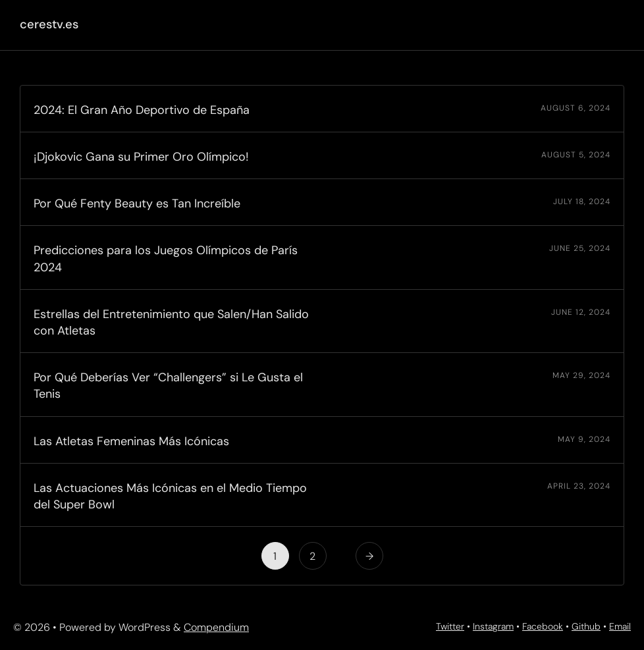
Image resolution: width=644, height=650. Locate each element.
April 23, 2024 (579, 486)
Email (620, 626)
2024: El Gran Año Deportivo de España (142, 110)
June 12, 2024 (581, 312)
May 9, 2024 (584, 439)
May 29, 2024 (581, 375)
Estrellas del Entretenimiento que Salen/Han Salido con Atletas (171, 322)
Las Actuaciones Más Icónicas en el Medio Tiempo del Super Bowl (170, 496)
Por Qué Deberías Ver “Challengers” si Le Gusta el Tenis (168, 386)
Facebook (543, 626)
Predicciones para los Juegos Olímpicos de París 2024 (166, 258)
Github (586, 626)
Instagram (493, 626)
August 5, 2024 (576, 155)
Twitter (450, 626)
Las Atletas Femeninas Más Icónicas (131, 441)
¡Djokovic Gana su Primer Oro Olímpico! (141, 157)
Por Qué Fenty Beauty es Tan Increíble (137, 203)
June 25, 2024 (580, 248)
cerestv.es (49, 24)
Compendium (216, 627)
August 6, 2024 (576, 108)
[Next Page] (369, 556)
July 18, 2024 (582, 202)
